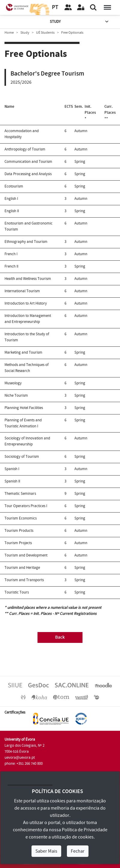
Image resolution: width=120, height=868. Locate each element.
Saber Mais (46, 851)
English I (11, 199)
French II (11, 266)
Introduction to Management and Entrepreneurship (28, 319)
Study (80, 22)
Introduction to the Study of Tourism (27, 337)
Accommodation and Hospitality (22, 134)
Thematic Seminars (20, 494)
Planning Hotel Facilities (24, 408)
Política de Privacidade (85, 830)
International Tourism (22, 291)
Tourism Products (19, 531)
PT (55, 7)
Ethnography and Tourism (26, 242)
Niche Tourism (16, 395)
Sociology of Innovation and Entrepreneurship (27, 441)
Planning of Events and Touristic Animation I (23, 423)
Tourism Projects (18, 543)
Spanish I (12, 469)
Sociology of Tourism (22, 457)
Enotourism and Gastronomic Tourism (28, 226)
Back (60, 637)
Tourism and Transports (24, 580)
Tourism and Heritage (22, 568)
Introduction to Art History (26, 303)
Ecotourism (14, 186)
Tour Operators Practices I (26, 506)
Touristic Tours (17, 592)
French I (11, 254)
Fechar (78, 851)
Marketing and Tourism (23, 352)
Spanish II (12, 481)
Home (9, 33)
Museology (13, 383)
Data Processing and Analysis (28, 174)
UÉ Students (45, 33)
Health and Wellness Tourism (28, 279)
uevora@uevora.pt (20, 758)
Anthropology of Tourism (25, 149)
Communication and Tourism (28, 162)
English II (12, 211)
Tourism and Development (26, 555)
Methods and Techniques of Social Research (27, 368)
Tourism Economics (21, 518)
